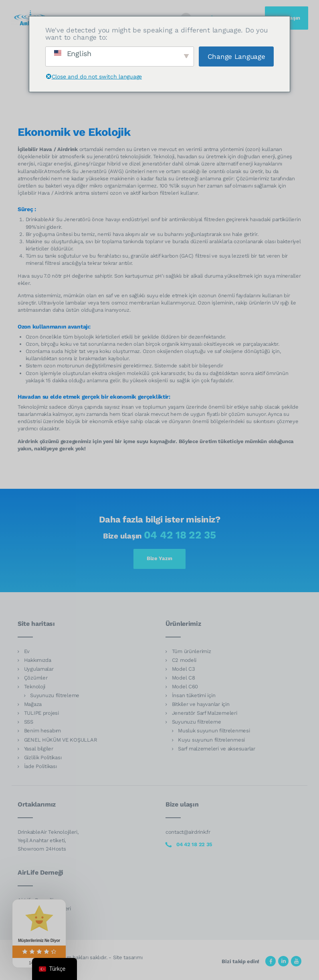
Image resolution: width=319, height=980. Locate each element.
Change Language (236, 56)
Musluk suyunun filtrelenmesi (214, 731)
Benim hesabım (42, 731)
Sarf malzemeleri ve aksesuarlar (217, 749)
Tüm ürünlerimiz (192, 651)
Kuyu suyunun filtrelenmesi (211, 740)
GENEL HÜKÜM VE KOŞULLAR (61, 740)
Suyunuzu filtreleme (55, 695)
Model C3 (184, 669)
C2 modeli (184, 660)
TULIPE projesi (41, 713)
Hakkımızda (38, 660)
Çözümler (36, 678)
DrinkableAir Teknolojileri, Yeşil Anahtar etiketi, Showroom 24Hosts (48, 840)
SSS (29, 722)
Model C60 (185, 687)
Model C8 (184, 678)
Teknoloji (35, 687)
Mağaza (33, 704)
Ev (27, 651)
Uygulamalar (39, 669)
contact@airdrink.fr (188, 832)
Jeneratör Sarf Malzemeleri (205, 713)
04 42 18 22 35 (180, 535)
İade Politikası (40, 766)
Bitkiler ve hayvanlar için (201, 704)
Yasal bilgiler (39, 749)
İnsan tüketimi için (194, 695)
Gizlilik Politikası (43, 757)
